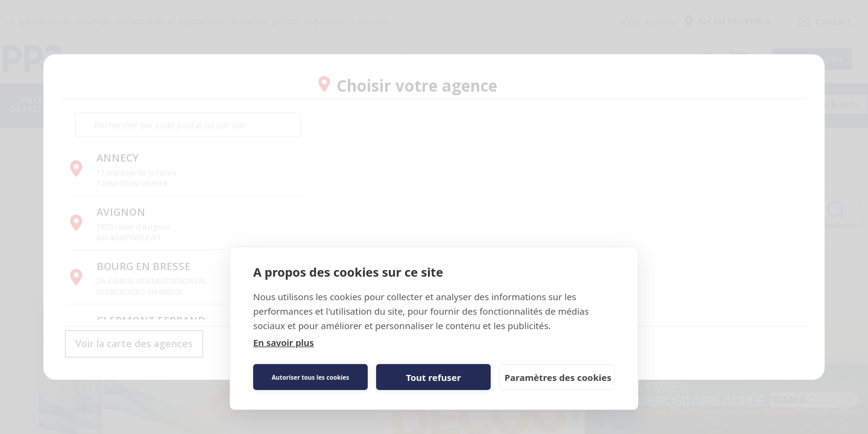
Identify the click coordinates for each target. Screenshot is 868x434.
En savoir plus (284, 342)
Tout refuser (433, 377)
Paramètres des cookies (558, 377)
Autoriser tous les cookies (311, 377)
